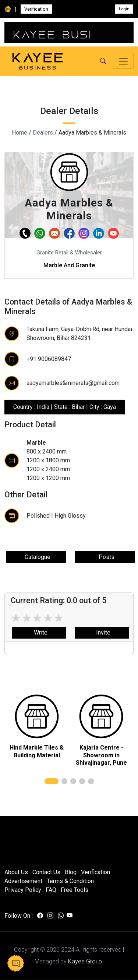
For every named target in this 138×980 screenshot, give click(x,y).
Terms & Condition (70, 881)
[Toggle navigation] (123, 61)
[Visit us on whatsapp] (61, 916)
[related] (37, 716)
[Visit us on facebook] (40, 916)
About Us (16, 872)
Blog (71, 872)
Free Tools (75, 890)
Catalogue (36, 557)
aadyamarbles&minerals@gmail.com (73, 383)
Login (124, 9)
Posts (105, 557)
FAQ (51, 890)
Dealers (43, 133)
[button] (103, 61)
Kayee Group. (86, 961)
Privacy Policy (23, 890)
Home (20, 133)
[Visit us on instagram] (50, 916)
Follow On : (19, 916)
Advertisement (23, 881)
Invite (102, 633)
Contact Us (46, 872)
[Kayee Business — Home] (38, 61)
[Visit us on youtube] (70, 916)
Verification (36, 9)
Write (39, 633)
